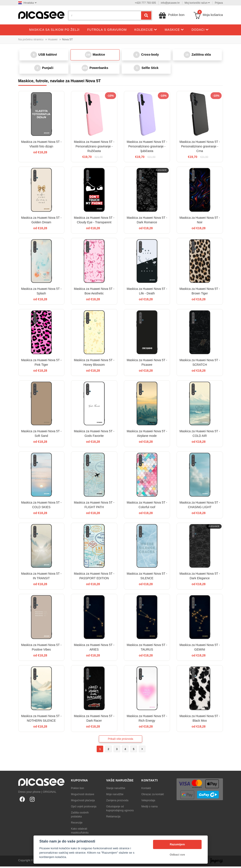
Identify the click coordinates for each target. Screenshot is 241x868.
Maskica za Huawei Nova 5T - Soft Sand (41, 435)
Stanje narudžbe (116, 790)
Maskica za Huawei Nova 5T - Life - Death (147, 293)
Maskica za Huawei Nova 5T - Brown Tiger (200, 293)
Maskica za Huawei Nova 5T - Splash (41, 293)
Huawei (53, 39)
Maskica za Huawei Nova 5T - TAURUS (147, 649)
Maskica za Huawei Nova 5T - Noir (200, 221)
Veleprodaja (148, 802)
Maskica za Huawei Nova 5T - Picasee (147, 364)
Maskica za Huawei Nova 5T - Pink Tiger (41, 364)
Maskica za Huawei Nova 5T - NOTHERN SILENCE (41, 720)
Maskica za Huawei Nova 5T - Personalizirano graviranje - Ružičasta (94, 148)
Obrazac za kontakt (153, 796)
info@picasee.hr (170, 3)
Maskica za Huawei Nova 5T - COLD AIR (200, 435)
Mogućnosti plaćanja (83, 802)
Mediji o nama (149, 808)
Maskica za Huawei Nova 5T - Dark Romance (147, 221)
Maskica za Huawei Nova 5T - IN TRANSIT (41, 578)
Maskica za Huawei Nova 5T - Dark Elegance (200, 578)
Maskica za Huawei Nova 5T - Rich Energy (147, 720)
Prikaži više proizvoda (120, 740)
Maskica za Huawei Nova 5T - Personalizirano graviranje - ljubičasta (147, 148)
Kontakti (146, 790)
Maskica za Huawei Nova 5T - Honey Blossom (94, 364)
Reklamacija (113, 818)
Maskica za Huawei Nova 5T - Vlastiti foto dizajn (41, 146)
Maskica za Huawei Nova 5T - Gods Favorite (94, 435)
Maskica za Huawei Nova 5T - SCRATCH (200, 364)
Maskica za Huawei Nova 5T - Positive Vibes (41, 649)
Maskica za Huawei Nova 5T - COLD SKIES (41, 506)
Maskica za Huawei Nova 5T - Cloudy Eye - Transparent (94, 221)
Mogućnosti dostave (83, 796)
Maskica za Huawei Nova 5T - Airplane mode (147, 435)
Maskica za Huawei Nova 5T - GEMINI (200, 649)
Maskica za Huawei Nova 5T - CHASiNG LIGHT (200, 506)
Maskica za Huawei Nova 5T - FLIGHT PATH (94, 506)
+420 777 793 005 (145, 3)
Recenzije (77, 824)
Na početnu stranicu (31, 39)
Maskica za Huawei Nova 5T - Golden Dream (41, 221)
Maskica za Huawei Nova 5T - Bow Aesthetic (94, 293)
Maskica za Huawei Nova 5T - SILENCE (147, 578)
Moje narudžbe (115, 796)
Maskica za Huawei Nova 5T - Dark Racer (94, 720)
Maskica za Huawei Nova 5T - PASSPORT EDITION (94, 578)
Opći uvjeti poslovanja (84, 808)
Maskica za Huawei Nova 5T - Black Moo (200, 720)
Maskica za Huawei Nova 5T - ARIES (94, 649)
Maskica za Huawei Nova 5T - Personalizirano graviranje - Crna (200, 148)
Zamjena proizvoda (117, 802)
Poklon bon (78, 790)
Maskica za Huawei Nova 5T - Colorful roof (147, 506)
